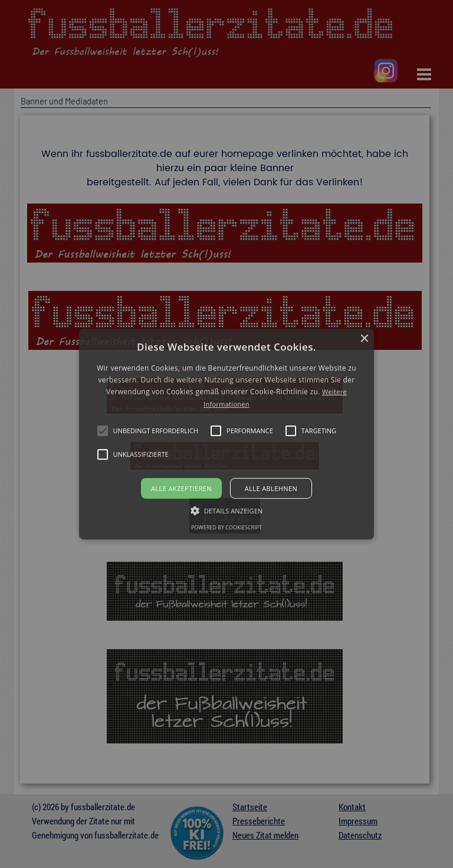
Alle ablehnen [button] (271, 488)
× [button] (364, 339)
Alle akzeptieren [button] (181, 488)
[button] (227, 434)
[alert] (226, 434)
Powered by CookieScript (226, 527)
